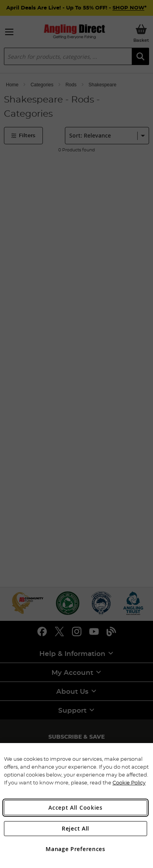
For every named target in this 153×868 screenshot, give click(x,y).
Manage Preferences (76, 849)
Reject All (76, 828)
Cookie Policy (129, 782)
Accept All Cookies (76, 807)
